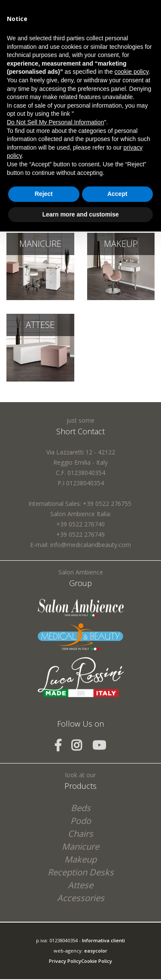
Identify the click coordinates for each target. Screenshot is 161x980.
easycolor (96, 951)
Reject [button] (44, 194)
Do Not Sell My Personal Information (55, 122)
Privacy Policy (65, 961)
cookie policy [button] (132, 72)
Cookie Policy (97, 961)
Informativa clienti (103, 940)
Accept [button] (117, 194)
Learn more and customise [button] (80, 214)
